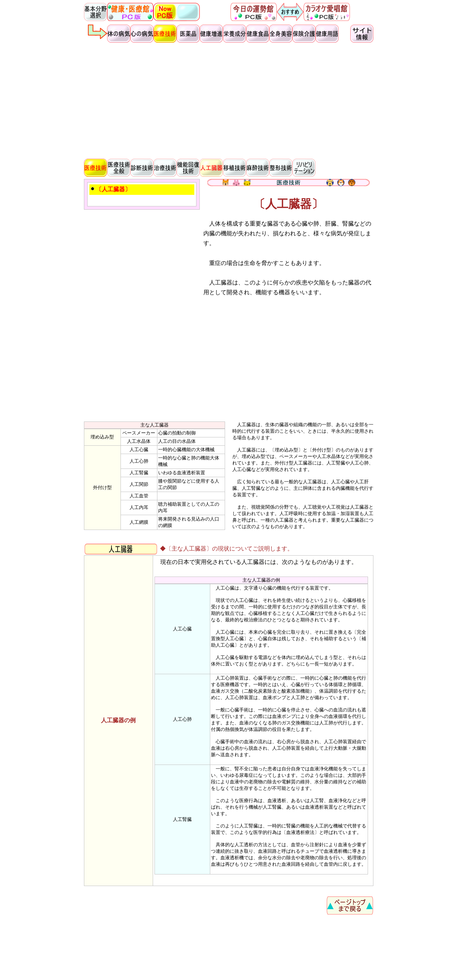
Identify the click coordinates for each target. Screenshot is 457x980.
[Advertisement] (229, 100)
